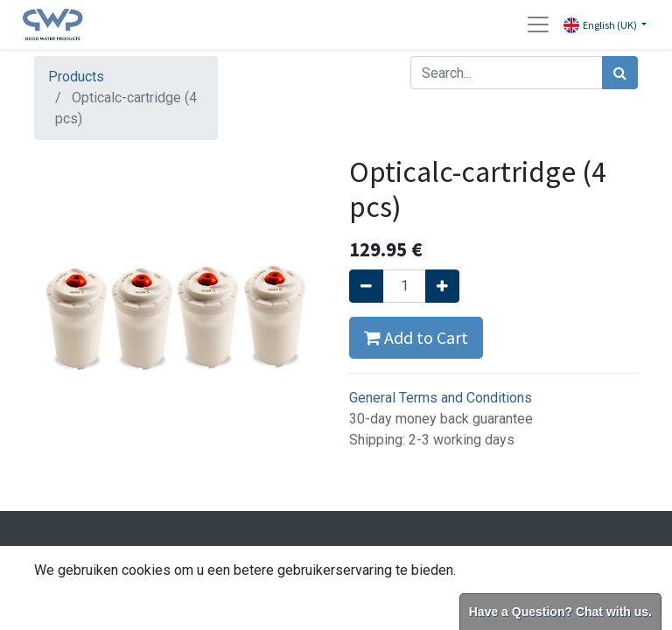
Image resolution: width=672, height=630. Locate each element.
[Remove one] (366, 286)
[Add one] (442, 286)
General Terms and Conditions (441, 398)
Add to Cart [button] (416, 337)
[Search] (620, 73)
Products (76, 77)
